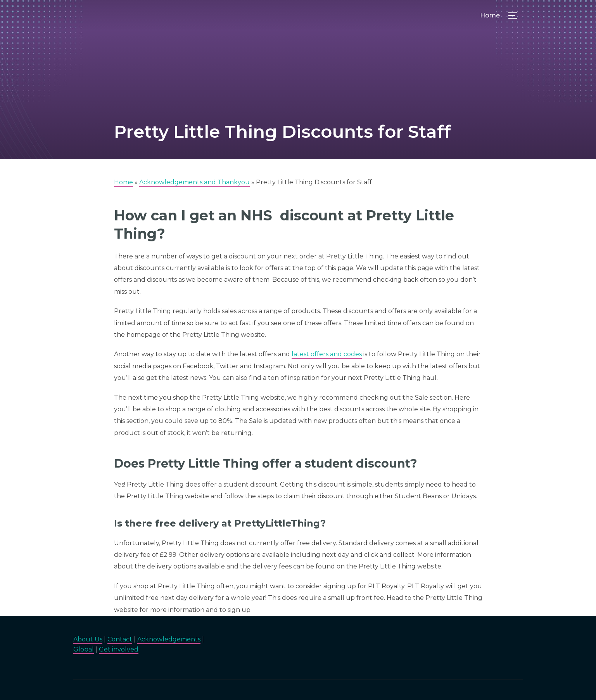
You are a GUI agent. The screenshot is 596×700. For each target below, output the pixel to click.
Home (490, 15)
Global (84, 649)
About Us (88, 639)
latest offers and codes (327, 354)
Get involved (119, 649)
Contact (120, 639)
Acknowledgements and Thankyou (194, 182)
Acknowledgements (169, 639)
